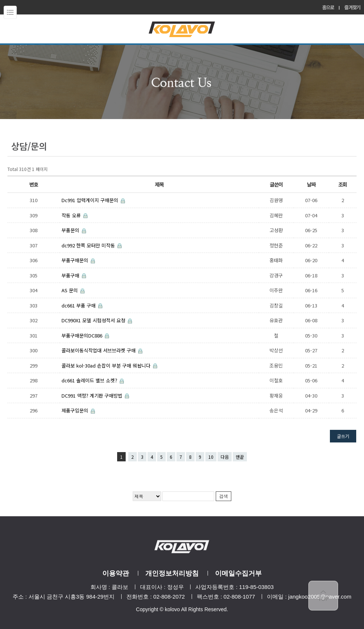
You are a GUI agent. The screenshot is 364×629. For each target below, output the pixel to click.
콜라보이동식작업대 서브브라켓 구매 (99, 350)
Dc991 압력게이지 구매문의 (91, 200)
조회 (343, 184)
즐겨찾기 (352, 7)
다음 (225, 457)
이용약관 (116, 573)
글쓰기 (343, 436)
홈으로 (328, 7)
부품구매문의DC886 (83, 335)
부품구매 (71, 275)
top (323, 596)
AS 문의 (70, 290)
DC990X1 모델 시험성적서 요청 (94, 320)
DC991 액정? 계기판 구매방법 (93, 396)
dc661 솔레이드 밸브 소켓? (90, 380)
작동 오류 (72, 215)
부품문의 (71, 230)
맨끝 (240, 457)
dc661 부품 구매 (79, 305)
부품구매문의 (76, 260)
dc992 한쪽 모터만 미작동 (89, 245)
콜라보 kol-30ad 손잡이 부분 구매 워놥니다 (107, 365)
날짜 (311, 184)
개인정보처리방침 (172, 573)
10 (211, 457)
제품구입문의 (76, 410)
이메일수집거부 (238, 573)
